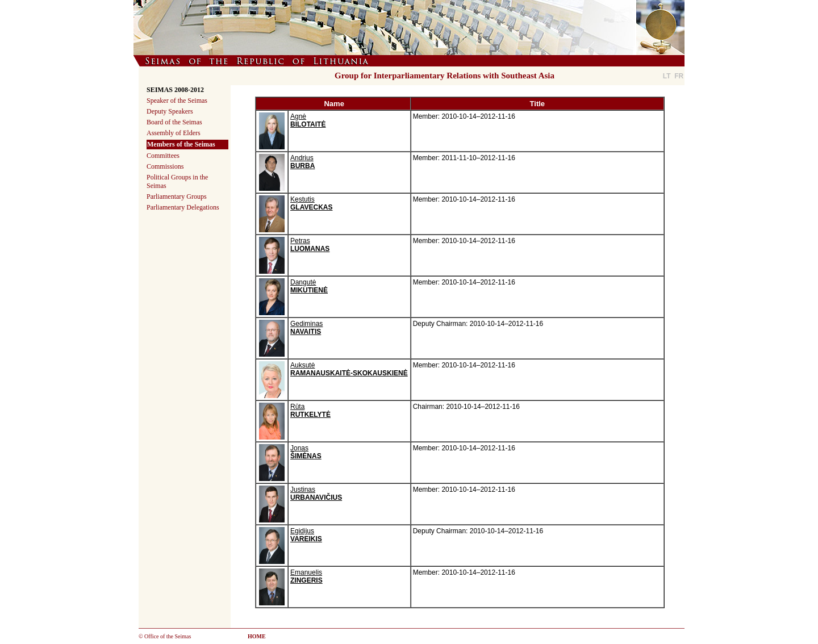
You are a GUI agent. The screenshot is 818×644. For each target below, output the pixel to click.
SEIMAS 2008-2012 (175, 90)
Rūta (310, 411)
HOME (257, 636)
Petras (310, 245)
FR (679, 76)
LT (667, 76)
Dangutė (309, 286)
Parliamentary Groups (177, 196)
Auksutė (349, 369)
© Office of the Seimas (165, 636)
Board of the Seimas (174, 122)
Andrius (302, 162)
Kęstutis (311, 203)
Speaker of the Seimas (177, 101)
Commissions (165, 166)
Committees (163, 156)
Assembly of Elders (174, 133)
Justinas (316, 494)
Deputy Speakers (170, 111)
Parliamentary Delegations (183, 207)
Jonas (306, 452)
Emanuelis (306, 576)
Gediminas (306, 328)
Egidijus (306, 535)
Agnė (308, 120)
